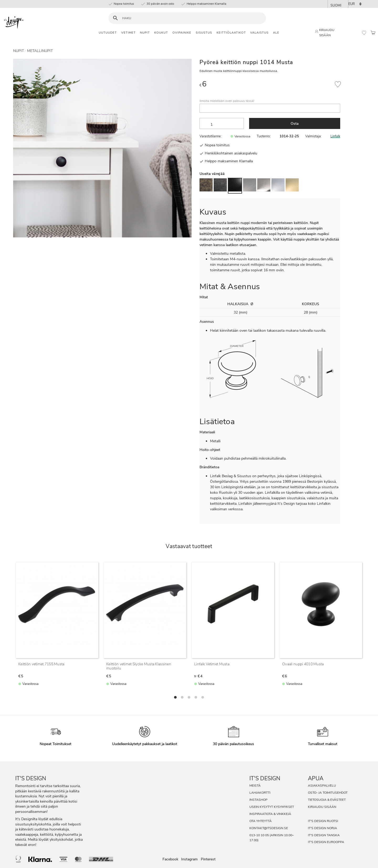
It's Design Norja (322, 828)
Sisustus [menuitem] (204, 33)
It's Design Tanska (324, 835)
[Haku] (115, 18)
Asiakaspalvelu (322, 786)
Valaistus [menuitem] (259, 33)
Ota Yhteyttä (261, 821)
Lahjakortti (260, 793)
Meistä (255, 786)
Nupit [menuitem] (145, 33)
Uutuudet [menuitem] (108, 33)
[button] (364, 33)
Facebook (170, 859)
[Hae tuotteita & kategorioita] (190, 18)
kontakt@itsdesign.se (269, 828)
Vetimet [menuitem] (128, 33)
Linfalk (335, 136)
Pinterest (208, 859)
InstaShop (258, 800)
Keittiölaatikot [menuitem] (231, 33)
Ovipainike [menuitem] (182, 33)
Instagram (189, 859)
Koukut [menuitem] (161, 33)
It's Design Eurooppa (326, 842)
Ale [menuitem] (276, 33)
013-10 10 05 (259, 835)
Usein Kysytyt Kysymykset (272, 807)
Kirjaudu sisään (322, 807)
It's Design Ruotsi (323, 821)
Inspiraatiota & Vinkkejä (270, 814)
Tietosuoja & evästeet (327, 800)
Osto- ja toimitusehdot (328, 793)
